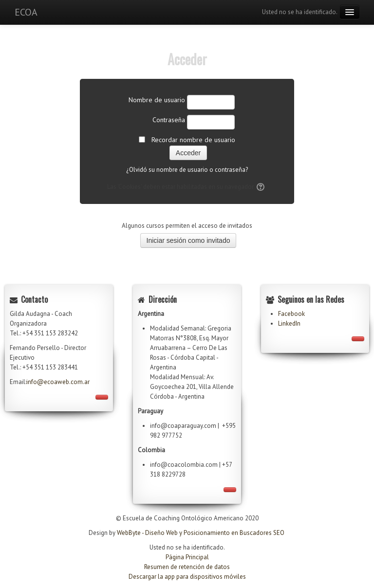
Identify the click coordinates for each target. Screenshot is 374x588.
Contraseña (169, 120)
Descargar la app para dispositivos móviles (187, 577)
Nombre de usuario (157, 100)
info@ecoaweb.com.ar (58, 382)
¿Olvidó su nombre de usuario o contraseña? (187, 170)
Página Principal (187, 557)
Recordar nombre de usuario (193, 140)
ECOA (26, 12)
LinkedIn (289, 323)
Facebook (291, 314)
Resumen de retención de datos (187, 567)
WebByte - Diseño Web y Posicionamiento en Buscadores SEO (201, 533)
